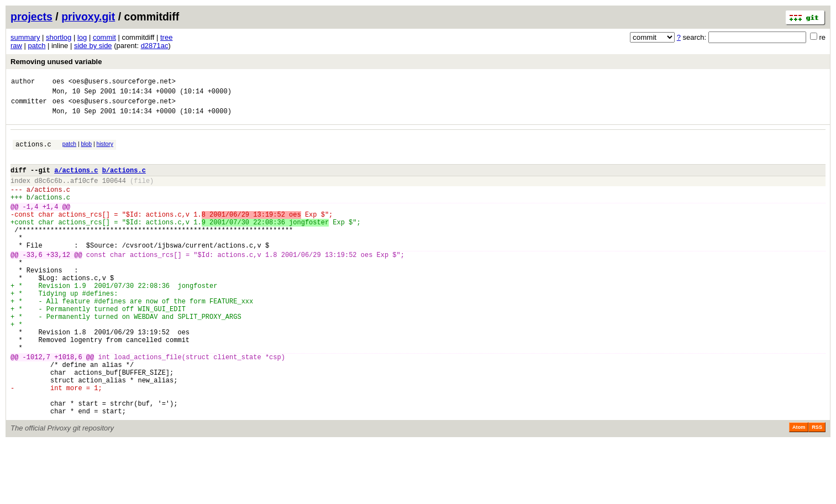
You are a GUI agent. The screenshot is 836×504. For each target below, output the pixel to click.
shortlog (59, 37)
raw (16, 46)
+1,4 (51, 225)
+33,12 (58, 283)
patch (37, 46)
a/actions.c (76, 182)
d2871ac (155, 46)
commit (104, 37)
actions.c (33, 152)
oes (59, 83)
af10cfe (84, 194)
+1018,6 (68, 406)
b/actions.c (124, 182)
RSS (817, 489)
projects (31, 17)
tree (166, 37)
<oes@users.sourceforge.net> (122, 83)
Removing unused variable (56, 62)
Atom (799, 489)
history (104, 151)
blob (87, 151)
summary (25, 37)
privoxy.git (88, 17)
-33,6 (33, 283)
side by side (93, 46)
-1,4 (31, 225)
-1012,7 (36, 406)
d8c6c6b (48, 194)
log (82, 37)
